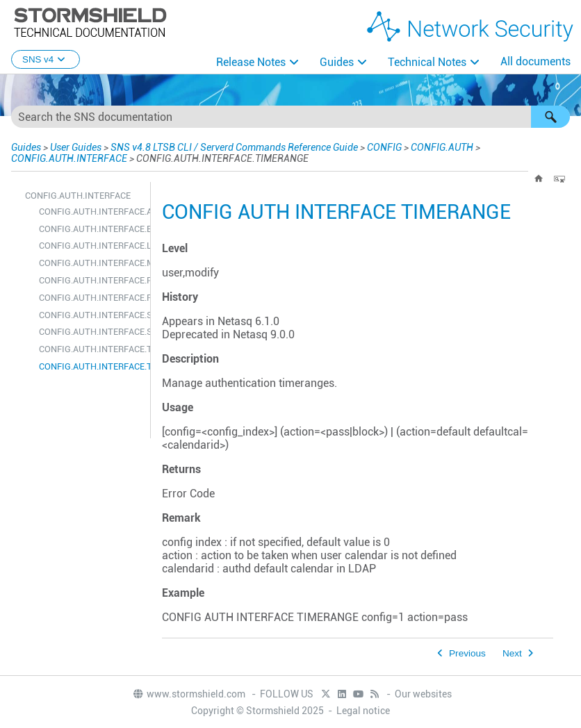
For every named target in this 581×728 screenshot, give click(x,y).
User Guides (76, 147)
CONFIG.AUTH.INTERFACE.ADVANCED (91, 212)
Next (512, 653)
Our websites (423, 694)
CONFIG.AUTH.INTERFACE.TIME (91, 349)
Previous (467, 653)
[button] (550, 117)
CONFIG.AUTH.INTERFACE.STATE (91, 332)
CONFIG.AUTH (442, 147)
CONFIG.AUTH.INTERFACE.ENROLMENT (91, 229)
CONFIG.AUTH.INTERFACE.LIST (91, 246)
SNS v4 (46, 59)
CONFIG (384, 147)
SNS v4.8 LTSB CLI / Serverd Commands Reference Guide (234, 147)
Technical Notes (427, 62)
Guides (337, 62)
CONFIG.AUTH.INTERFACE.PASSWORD (91, 280)
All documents (535, 61)
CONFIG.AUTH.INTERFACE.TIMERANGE (91, 366)
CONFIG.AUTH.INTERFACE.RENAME (91, 298)
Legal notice (363, 711)
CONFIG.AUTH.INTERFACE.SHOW (91, 315)
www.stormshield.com (189, 694)
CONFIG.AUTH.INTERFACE (69, 158)
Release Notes (251, 62)
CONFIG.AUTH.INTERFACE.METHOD (91, 263)
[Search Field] (290, 117)
